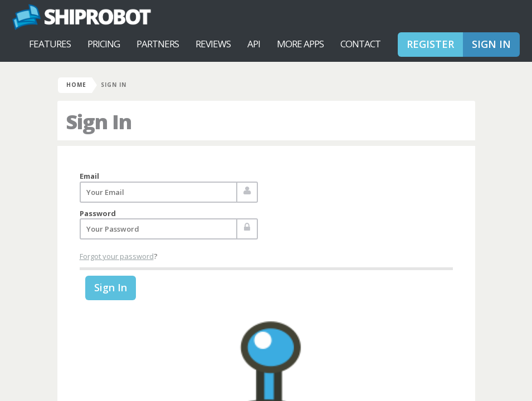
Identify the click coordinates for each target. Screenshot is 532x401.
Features (50, 44)
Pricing (104, 44)
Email (89, 176)
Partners (158, 44)
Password (98, 213)
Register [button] (430, 44)
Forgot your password (117, 256)
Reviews (213, 44)
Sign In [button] (491, 44)
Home (76, 85)
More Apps (300, 44)
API (254, 44)
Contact (360, 44)
